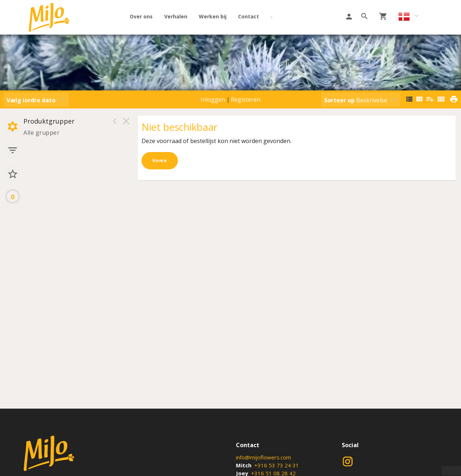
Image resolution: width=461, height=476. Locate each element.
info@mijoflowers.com (263, 457)
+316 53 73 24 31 (277, 465)
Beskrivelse (356, 100)
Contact (249, 16)
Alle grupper (41, 133)
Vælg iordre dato (31, 100)
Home (160, 161)
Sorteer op (339, 100)
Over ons (141, 16)
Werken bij (213, 16)
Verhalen (176, 16)
